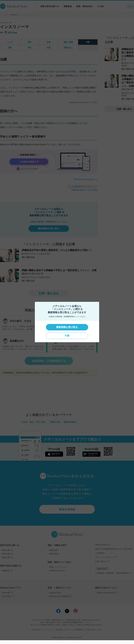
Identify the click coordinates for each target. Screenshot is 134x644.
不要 (67, 336)
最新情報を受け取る (67, 327)
